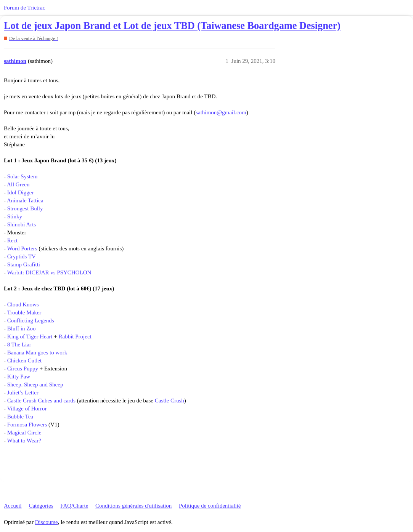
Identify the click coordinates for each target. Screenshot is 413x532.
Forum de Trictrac (24, 8)
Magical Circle (24, 433)
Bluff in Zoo (22, 328)
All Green (18, 184)
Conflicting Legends (31, 320)
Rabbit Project (75, 337)
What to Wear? (24, 441)
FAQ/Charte (74, 506)
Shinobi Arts (22, 224)
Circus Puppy (23, 369)
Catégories (41, 506)
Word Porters (22, 248)
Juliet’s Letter (23, 393)
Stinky (15, 216)
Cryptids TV (22, 256)
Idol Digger (21, 192)
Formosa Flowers (27, 425)
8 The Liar (19, 345)
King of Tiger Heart (30, 337)
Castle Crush (170, 401)
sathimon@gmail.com (221, 112)
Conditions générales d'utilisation (133, 506)
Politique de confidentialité (210, 506)
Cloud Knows (23, 304)
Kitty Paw (19, 377)
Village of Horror (27, 409)
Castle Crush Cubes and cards (41, 401)
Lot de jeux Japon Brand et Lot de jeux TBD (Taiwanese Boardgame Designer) (172, 26)
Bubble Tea (20, 417)
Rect (13, 240)
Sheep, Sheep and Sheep (35, 385)
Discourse (47, 522)
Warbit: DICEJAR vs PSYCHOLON (49, 272)
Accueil (13, 506)
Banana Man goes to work (37, 353)
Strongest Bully (25, 208)
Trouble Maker (24, 312)
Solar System (22, 176)
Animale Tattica (25, 200)
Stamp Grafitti (24, 264)
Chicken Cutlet (24, 361)
